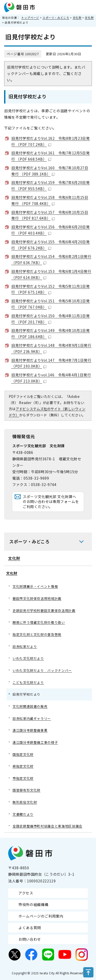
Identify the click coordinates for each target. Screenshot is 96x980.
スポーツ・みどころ (56, 18)
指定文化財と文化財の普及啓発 (37, 634)
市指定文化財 (23, 778)
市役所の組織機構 (33, 904)
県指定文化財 (23, 766)
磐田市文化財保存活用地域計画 (37, 598)
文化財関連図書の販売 (30, 706)
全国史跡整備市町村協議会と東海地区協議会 (47, 826)
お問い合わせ (30, 939)
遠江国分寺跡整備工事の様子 (35, 742)
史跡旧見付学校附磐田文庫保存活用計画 (44, 610)
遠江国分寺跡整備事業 (30, 730)
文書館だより (23, 814)
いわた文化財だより (28, 658)
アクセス (26, 893)
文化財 (77, 18)
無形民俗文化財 (25, 802)
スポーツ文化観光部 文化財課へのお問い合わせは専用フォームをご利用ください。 (51, 502)
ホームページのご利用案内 (41, 916)
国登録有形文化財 (26, 790)
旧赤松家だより (25, 646)
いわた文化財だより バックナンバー (42, 670)
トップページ (30, 18)
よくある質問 (30, 928)
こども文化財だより (28, 682)
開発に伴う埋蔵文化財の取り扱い (39, 622)
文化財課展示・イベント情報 (35, 586)
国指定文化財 (23, 754)
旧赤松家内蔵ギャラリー (32, 718)
